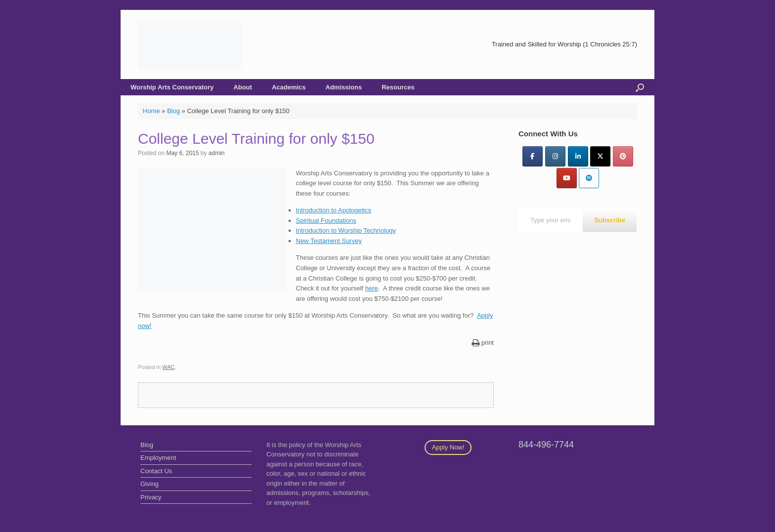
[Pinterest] (623, 156)
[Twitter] (600, 156)
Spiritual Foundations (326, 221)
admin (217, 153)
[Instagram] (555, 156)
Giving (150, 484)
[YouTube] (567, 178)
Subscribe (610, 220)
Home (151, 111)
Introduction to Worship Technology (346, 230)
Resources (398, 87)
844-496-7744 (546, 445)
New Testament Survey (329, 241)
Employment (158, 458)
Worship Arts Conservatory (172, 87)
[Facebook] (533, 156)
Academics (289, 87)
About (243, 87)
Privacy (151, 497)
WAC (168, 367)
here (372, 288)
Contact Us (156, 471)
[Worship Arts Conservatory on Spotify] (589, 178)
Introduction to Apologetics (334, 210)
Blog (173, 111)
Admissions (344, 87)
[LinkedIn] (578, 156)
